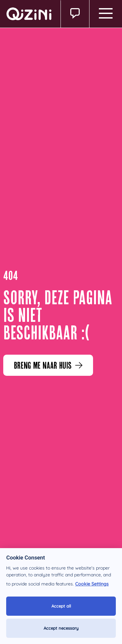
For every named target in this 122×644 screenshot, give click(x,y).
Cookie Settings (92, 584)
